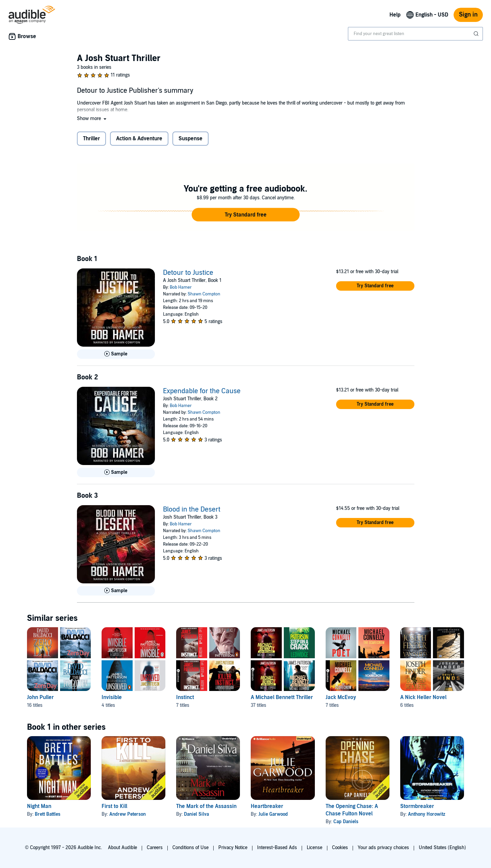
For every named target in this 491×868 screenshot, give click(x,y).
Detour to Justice (188, 273)
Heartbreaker (267, 806)
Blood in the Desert (192, 510)
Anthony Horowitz (427, 814)
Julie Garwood (273, 814)
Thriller (91, 139)
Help (395, 15)
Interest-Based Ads (277, 848)
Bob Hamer (181, 287)
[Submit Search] (477, 34)
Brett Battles (48, 814)
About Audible (122, 848)
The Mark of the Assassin (206, 806)
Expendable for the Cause (202, 391)
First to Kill (114, 806)
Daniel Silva (196, 814)
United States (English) (442, 848)
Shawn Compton (204, 294)
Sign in (468, 15)
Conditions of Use (190, 848)
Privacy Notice (233, 848)
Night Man (39, 806)
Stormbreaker (417, 806)
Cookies (340, 848)
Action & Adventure (139, 139)
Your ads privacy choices (383, 848)
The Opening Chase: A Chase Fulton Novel (352, 810)
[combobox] (415, 34)
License (315, 848)
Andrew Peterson (128, 814)
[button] (92, 119)
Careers (155, 848)
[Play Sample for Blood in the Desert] (116, 591)
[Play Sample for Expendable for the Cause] (116, 472)
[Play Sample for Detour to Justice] (116, 354)
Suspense (190, 139)
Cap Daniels (346, 822)
